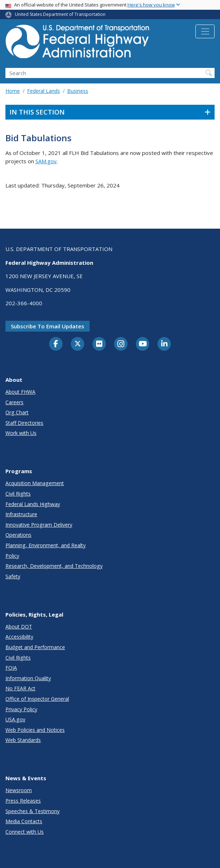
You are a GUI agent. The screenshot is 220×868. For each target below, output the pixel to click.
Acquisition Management (35, 483)
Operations (18, 535)
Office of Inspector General (37, 699)
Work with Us (21, 433)
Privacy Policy (21, 709)
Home (13, 91)
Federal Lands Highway (33, 504)
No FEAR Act (20, 688)
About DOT (19, 627)
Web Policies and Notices (35, 730)
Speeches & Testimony (33, 811)
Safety (13, 576)
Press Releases (23, 801)
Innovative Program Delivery (39, 525)
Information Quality (28, 678)
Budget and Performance (35, 647)
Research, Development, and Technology (54, 566)
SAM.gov (46, 161)
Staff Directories (24, 423)
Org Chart (17, 412)
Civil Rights (18, 494)
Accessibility (19, 637)
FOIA (11, 668)
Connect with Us (25, 832)
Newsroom (19, 790)
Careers (14, 402)
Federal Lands (44, 91)
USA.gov (15, 719)
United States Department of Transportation (60, 14)
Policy (12, 556)
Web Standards (23, 740)
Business (78, 91)
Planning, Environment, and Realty (46, 545)
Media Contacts (24, 821)
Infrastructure (21, 514)
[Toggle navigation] (205, 31)
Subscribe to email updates (48, 326)
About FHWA (20, 392)
